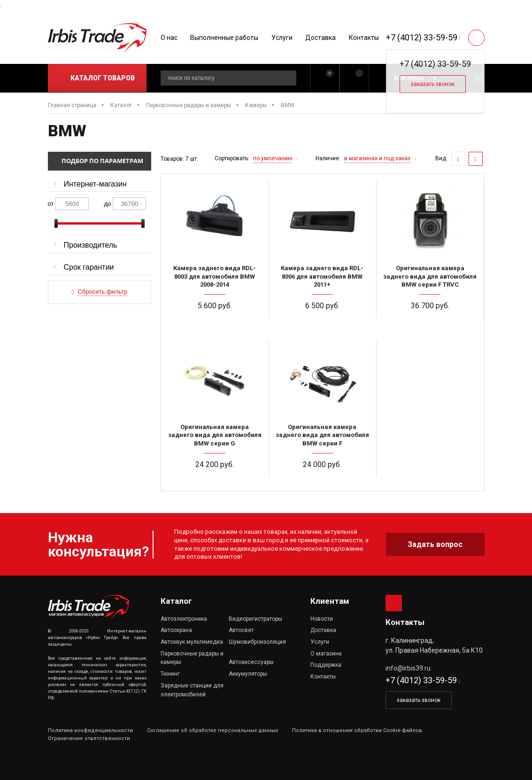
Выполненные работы (224, 38)
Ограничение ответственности (89, 738)
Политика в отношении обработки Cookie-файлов (357, 730)
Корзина (409, 78)
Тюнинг (170, 674)
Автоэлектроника (184, 619)
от (51, 204)
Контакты (364, 38)
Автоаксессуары (251, 662)
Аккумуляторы (248, 674)
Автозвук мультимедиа (192, 642)
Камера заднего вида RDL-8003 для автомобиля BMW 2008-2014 (215, 276)
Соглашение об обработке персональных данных (212, 730)
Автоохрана (176, 630)
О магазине (326, 654)
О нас (169, 38)
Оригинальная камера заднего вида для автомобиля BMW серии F (322, 435)
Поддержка (326, 665)
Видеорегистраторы (255, 619)
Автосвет (241, 630)
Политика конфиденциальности (90, 730)
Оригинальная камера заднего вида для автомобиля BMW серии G (215, 435)
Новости (322, 619)
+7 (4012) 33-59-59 (422, 37)
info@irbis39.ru (408, 668)
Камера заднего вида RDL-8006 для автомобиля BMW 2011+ (322, 276)
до (108, 204)
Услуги (282, 38)
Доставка (320, 38)
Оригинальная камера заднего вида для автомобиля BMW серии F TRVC (430, 276)
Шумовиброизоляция (257, 642)
